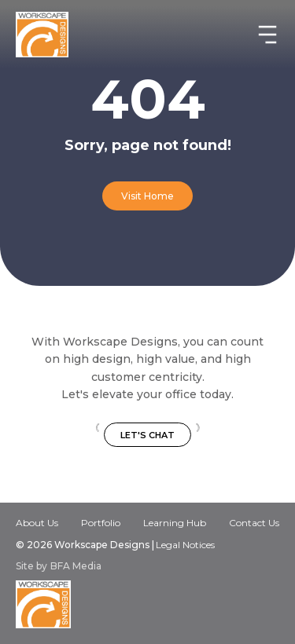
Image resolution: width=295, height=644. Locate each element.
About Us (37, 523)
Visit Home (147, 196)
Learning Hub (175, 523)
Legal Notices (185, 545)
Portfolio (101, 523)
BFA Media (76, 566)
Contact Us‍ (254, 523)
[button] (261, 35)
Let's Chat (147, 435)
